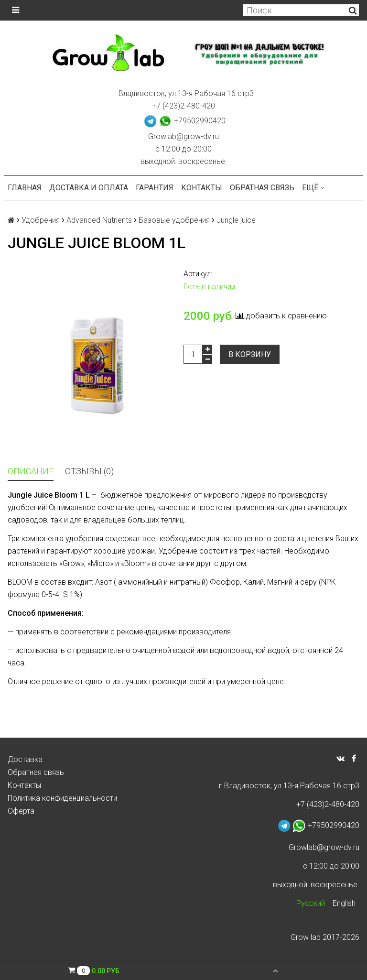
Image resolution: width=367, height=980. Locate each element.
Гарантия (155, 188)
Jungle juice (236, 220)
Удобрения (41, 220)
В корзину (250, 354)
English (344, 903)
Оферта (21, 811)
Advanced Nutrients (99, 220)
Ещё (313, 188)
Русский (311, 903)
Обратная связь (262, 188)
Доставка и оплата (89, 188)
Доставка (25, 759)
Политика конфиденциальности (62, 798)
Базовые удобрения (174, 220)
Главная (25, 188)
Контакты (202, 188)
